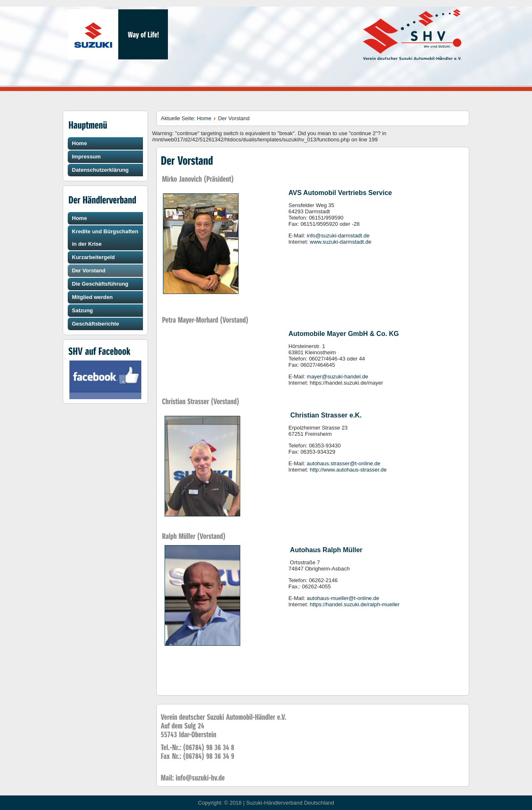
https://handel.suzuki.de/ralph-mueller (355, 604)
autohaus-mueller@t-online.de (343, 598)
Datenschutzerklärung (100, 170)
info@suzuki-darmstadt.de (338, 236)
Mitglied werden (92, 297)
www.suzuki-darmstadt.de (340, 242)
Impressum (86, 157)
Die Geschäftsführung (100, 284)
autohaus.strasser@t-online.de (344, 463)
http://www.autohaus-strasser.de (348, 470)
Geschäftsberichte (95, 324)
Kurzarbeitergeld (93, 257)
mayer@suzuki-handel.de (337, 377)
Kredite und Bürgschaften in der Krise (105, 238)
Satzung (83, 310)
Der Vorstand (89, 270)
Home (79, 143)
